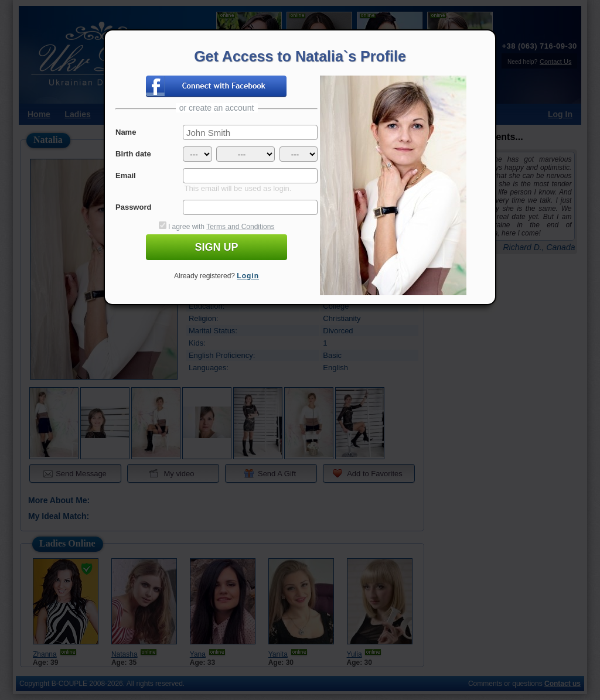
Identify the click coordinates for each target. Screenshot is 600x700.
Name (126, 132)
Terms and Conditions (240, 227)
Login (248, 276)
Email (126, 175)
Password (133, 207)
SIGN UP (216, 247)
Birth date (133, 154)
